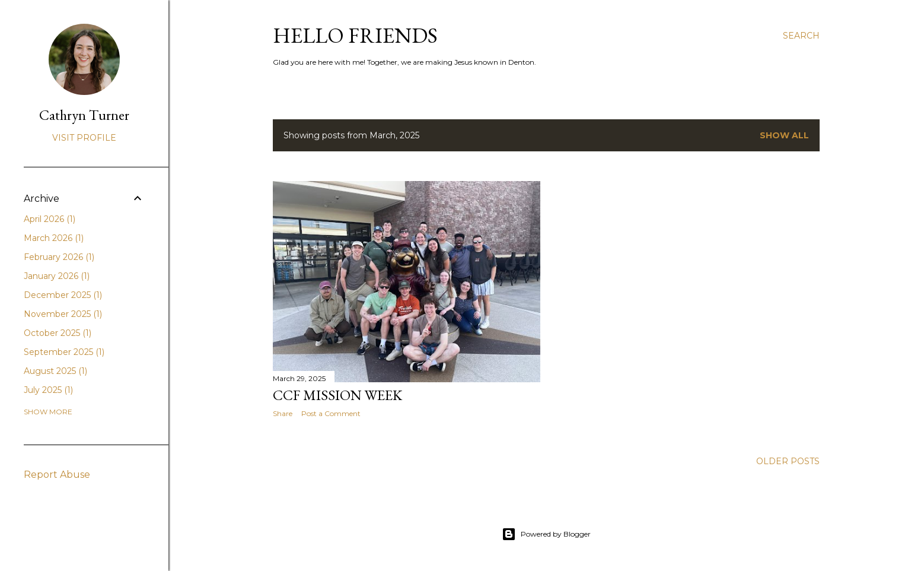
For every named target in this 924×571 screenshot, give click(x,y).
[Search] (801, 36)
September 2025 (64, 352)
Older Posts (788, 461)
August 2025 (55, 371)
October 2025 (58, 333)
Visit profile (84, 138)
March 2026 (54, 238)
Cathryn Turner (84, 115)
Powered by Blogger (546, 534)
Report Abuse (57, 475)
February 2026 (59, 257)
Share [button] (283, 413)
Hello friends (355, 35)
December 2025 (63, 295)
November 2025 (63, 314)
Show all (784, 135)
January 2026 (57, 276)
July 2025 (48, 390)
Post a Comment (331, 413)
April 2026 (50, 219)
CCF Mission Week (337, 395)
